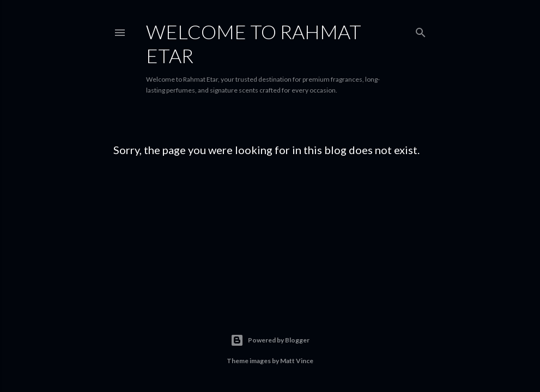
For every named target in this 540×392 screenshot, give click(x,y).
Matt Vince (297, 361)
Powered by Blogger (270, 340)
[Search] (421, 30)
